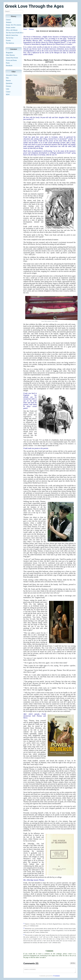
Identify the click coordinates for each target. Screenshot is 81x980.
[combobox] (14, 11)
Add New (73, 963)
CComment (56, 976)
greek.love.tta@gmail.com (31, 956)
